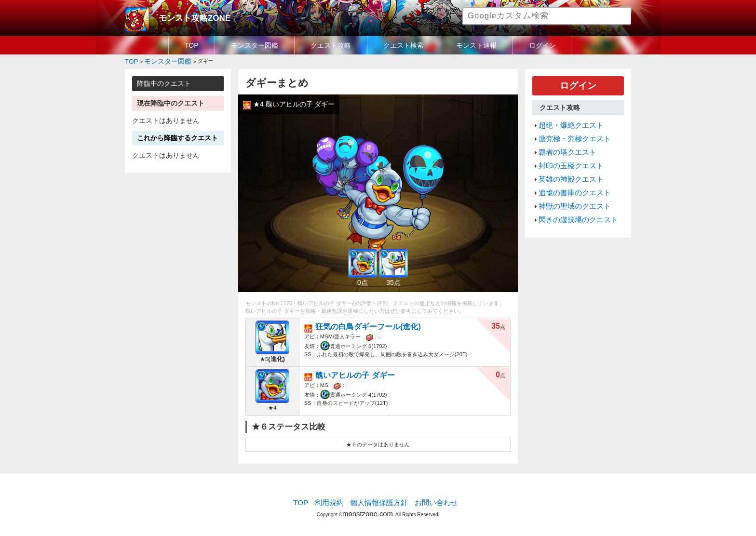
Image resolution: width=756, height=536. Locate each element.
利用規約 (335, 500)
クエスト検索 (404, 45)
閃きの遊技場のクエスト (573, 201)
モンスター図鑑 (255, 45)
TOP (192, 45)
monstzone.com (368, 508)
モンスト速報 (476, 45)
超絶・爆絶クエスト (567, 121)
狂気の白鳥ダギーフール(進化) (358, 324)
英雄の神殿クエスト (567, 166)
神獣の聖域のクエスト (570, 189)
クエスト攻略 (331, 45)
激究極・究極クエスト (570, 132)
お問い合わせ (429, 500)
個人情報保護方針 (379, 500)
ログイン (542, 45)
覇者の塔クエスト (564, 144)
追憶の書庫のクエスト (570, 178)
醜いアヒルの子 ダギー (348, 372)
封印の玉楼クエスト (567, 155)
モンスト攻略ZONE (188, 17)
